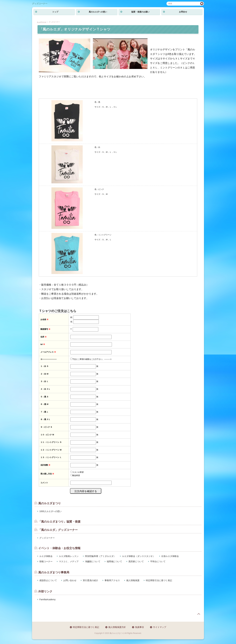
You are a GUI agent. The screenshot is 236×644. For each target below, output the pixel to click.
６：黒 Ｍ (44, 404)
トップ (55, 12)
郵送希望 (76, 475)
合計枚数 (45, 465)
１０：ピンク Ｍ (47, 435)
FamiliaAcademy (47, 599)
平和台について (158, 561)
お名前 (44, 319)
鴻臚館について (93, 561)
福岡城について (114, 561)
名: (72, 322)
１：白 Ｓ (44, 366)
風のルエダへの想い (98, 12)
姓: (72, 317)
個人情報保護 (133, 580)
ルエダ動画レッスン (69, 556)
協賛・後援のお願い (140, 12)
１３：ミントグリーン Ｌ (51, 457)
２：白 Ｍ (44, 374)
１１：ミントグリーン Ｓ (51, 442)
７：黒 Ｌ (44, 412)
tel (43, 344)
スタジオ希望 (78, 472)
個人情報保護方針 (117, 627)
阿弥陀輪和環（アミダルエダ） (100, 556)
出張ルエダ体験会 (170, 556)
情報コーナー (46, 561)
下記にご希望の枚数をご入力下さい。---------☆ (92, 359)
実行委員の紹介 (90, 580)
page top (199, 614)
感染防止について (48, 580)
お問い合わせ (70, 580)
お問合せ (183, 12)
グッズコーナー (40, 4)
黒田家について (136, 561)
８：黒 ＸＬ (45, 419)
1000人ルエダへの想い (51, 511)
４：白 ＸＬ (45, 389)
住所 (44, 337)
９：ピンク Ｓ (46, 427)
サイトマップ (160, 627)
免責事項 (139, 627)
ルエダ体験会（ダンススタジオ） (138, 556)
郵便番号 (45, 329)
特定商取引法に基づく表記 (159, 580)
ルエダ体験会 (46, 556)
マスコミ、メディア (69, 561)
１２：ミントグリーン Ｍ (51, 450)
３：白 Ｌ (44, 381)
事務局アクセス (112, 580)
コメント (44, 483)
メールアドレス (48, 352)
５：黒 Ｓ (44, 397)
